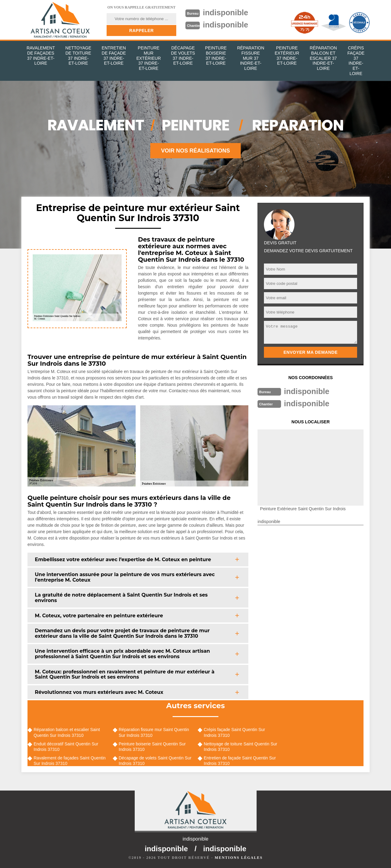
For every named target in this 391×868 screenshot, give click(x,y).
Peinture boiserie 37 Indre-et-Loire (216, 56)
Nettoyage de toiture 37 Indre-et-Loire (78, 56)
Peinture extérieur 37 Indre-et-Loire (287, 56)
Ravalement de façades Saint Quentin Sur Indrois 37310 (70, 761)
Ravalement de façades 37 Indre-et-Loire (41, 56)
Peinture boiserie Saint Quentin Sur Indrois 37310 (152, 747)
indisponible (227, 13)
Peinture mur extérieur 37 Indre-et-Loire (148, 58)
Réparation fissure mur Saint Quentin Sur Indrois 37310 (154, 732)
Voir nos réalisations (195, 151)
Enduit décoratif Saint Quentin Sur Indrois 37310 (66, 747)
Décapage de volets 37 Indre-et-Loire (183, 56)
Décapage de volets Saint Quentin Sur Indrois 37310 (155, 761)
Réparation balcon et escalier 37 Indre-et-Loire (323, 58)
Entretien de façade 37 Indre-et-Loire (114, 56)
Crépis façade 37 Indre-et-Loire (356, 61)
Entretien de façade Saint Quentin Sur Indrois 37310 (240, 761)
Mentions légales (239, 858)
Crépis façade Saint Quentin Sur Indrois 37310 (234, 732)
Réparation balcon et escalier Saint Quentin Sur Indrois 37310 (67, 732)
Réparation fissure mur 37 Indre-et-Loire (251, 58)
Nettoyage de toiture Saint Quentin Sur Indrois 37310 (240, 747)
